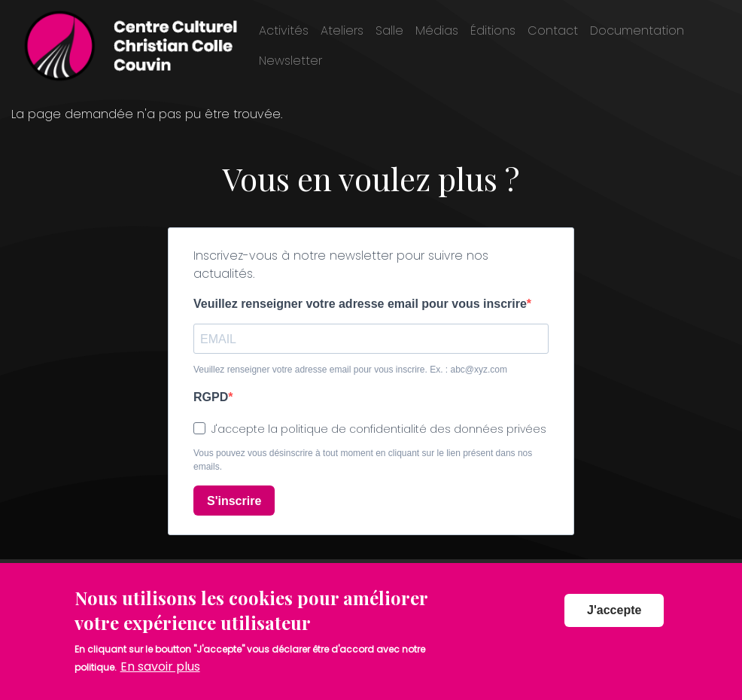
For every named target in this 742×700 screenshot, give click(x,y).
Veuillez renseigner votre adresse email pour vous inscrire (360, 304)
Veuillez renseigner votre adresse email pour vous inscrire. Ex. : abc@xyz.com (350, 370)
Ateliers (342, 30)
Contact (553, 30)
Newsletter (290, 61)
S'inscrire (234, 501)
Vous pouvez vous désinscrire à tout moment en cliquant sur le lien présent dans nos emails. (363, 460)
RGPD (211, 397)
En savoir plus (160, 667)
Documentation (637, 30)
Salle (389, 30)
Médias (437, 30)
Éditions (493, 30)
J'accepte (614, 610)
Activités (284, 30)
